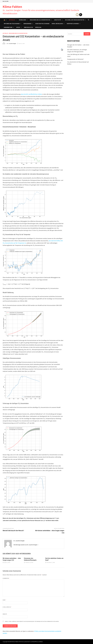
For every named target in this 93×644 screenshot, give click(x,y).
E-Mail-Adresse (7, 607)
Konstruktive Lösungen (42, 24)
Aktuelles (12, 20)
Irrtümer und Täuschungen (12, 24)
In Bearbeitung (8, 27)
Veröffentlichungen (73, 24)
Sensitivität (58, 20)
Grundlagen (22, 20)
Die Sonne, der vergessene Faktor (75, 20)
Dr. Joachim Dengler (12, 44)
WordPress (35, 642)
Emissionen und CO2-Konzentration (40, 20)
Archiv (18, 27)
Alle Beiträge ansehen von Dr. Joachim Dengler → (26, 545)
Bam (41, 642)
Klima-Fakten (12, 7)
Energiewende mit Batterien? (75, 59)
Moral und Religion (57, 24)
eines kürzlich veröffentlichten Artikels (31, 94)
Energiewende (27, 24)
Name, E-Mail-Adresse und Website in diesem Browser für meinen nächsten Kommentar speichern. (32, 621)
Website (5, 614)
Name (4, 600)
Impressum (38, 27)
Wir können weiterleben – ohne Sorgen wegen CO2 (12, 559)
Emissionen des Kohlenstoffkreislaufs (30, 559)
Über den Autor (28, 27)
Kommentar (6, 578)
